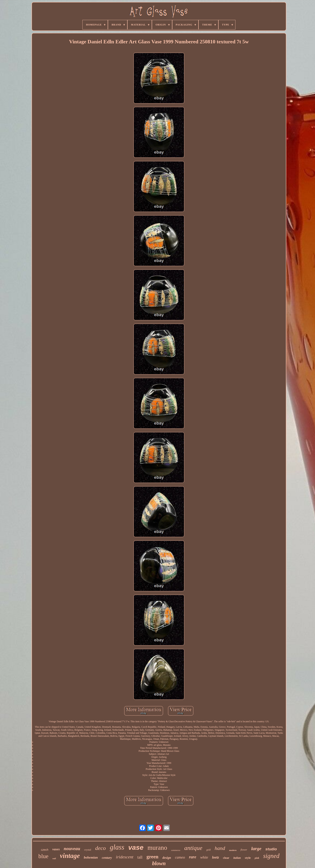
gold (208, 850)
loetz (216, 857)
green (152, 857)
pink (257, 858)
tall (140, 857)
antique (193, 848)
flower (244, 850)
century (107, 858)
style (248, 858)
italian (237, 858)
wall (54, 858)
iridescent (125, 857)
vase (136, 847)
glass (117, 847)
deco (101, 848)
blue (43, 856)
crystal (88, 850)
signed (271, 856)
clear (226, 858)
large (256, 849)
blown (159, 863)
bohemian (91, 857)
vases (56, 849)
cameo (180, 857)
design (167, 858)
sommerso (176, 850)
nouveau (72, 849)
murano (157, 848)
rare (193, 857)
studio (271, 849)
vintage (70, 856)
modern (233, 850)
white (204, 857)
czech (45, 850)
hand (220, 848)
